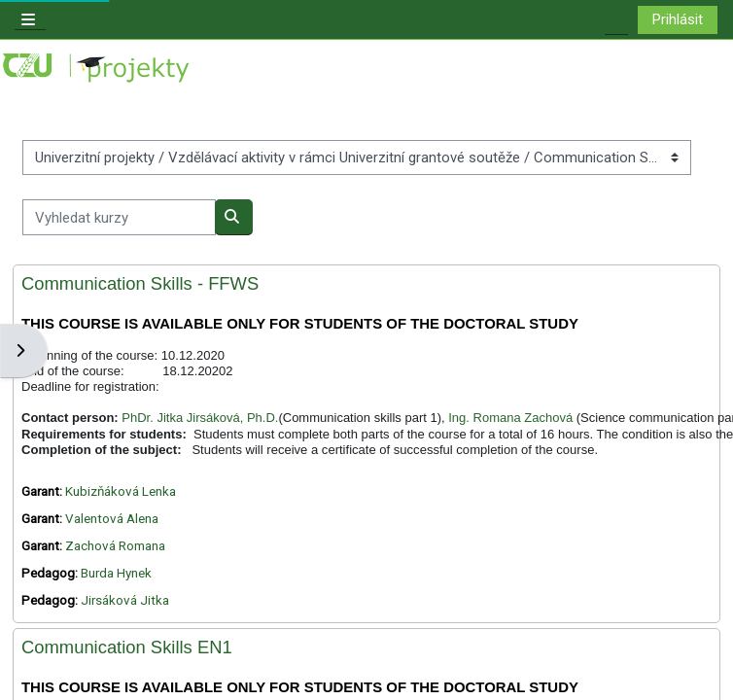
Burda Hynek (116, 573)
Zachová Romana (115, 546)
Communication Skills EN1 (127, 647)
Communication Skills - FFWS (140, 283)
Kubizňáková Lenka (121, 491)
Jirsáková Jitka (125, 600)
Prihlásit (678, 19)
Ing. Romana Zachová (510, 418)
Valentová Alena (112, 519)
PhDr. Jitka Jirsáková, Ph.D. (200, 418)
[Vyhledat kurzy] (119, 217)
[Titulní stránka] (97, 69)
